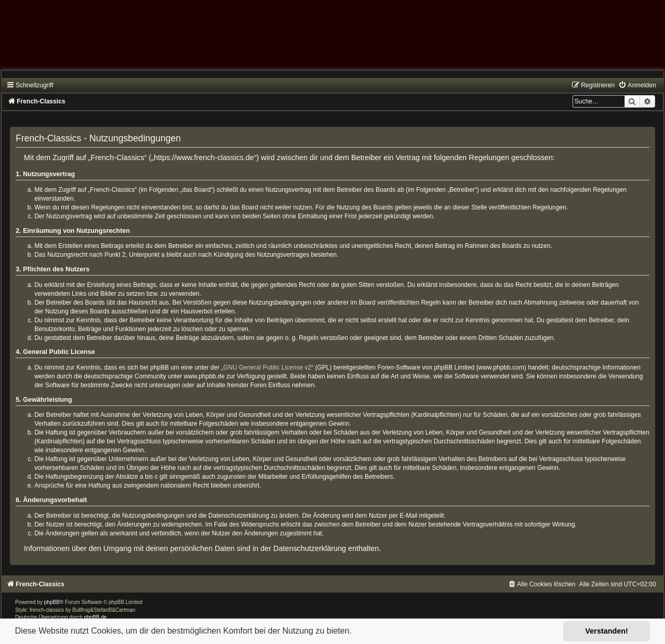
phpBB (52, 602)
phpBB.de (96, 617)
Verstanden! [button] (607, 631)
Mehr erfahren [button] (382, 631)
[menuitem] (637, 85)
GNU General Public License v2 (267, 367)
